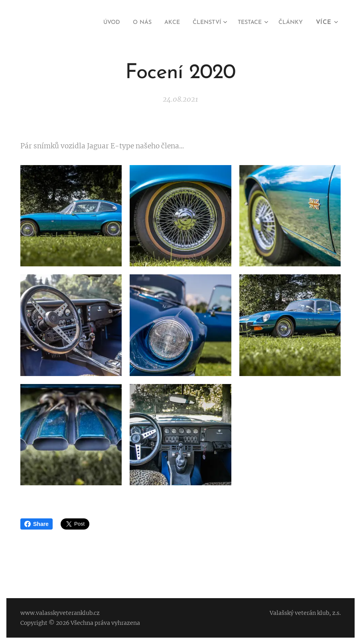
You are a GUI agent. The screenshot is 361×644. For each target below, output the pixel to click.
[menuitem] (95, 23)
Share (36, 524)
